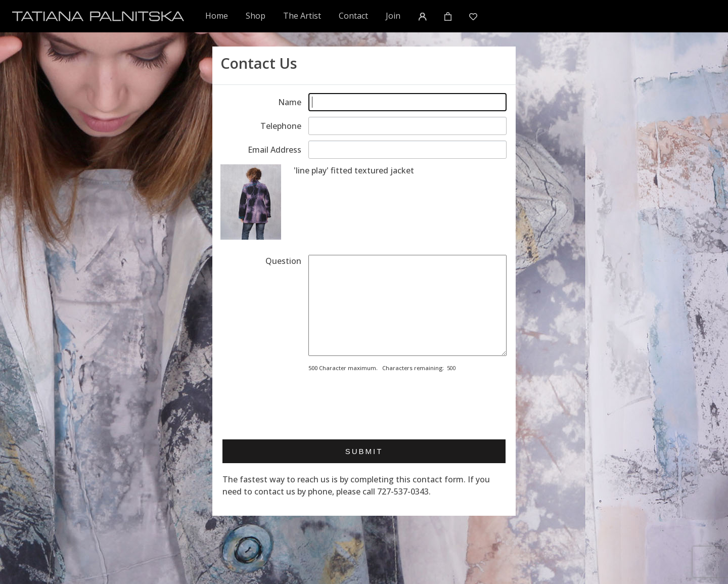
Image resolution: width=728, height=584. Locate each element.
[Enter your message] (407, 305)
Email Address (275, 150)
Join (393, 16)
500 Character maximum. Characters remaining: (376, 368)
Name (290, 102)
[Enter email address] (407, 150)
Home (217, 15)
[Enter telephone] (407, 126)
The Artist (302, 16)
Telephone (281, 126)
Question (283, 261)
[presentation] (385, 402)
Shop (256, 16)
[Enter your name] (407, 102)
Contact (353, 16)
